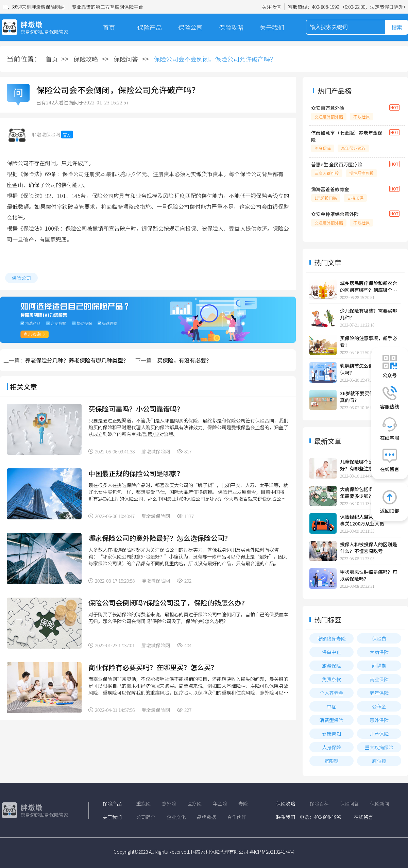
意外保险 (379, 720)
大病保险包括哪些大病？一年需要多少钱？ (369, 493)
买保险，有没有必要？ (184, 360)
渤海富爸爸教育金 (330, 189)
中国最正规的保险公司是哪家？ (136, 473)
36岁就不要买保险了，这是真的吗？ (369, 397)
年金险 (220, 803)
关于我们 (272, 27)
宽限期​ (331, 761)
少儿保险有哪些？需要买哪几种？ (369, 314)
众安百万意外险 (328, 108)
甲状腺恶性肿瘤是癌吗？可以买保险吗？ (369, 575)
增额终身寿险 (331, 638)
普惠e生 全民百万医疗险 (337, 164)
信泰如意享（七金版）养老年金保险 (347, 136)
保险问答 (126, 59)
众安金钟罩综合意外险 (335, 214)
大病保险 (379, 652)
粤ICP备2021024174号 (272, 852)
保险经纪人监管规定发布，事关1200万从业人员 (369, 520)
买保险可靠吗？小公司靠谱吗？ (136, 409)
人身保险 (331, 747)
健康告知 (331, 734)
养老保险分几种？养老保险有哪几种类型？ (77, 360)
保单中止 (331, 652)
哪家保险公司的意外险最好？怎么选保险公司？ (160, 538)
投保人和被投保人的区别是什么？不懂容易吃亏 (369, 548)
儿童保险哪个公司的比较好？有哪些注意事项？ (366, 465)
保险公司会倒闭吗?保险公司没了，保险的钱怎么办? (167, 603)
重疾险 (143, 803)
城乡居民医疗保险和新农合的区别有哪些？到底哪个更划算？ (369, 286)
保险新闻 (380, 803)
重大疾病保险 (379, 747)
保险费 (379, 638)
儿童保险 (379, 734)
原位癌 (379, 761)
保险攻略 (231, 27)
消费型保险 (331, 720)
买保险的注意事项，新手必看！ (369, 341)
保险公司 (190, 27)
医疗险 (194, 803)
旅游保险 (331, 666)
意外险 (169, 803)
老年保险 (379, 693)
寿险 (243, 803)
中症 (331, 706)
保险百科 (319, 803)
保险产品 (150, 27)
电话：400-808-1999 (320, 817)
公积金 (379, 706)
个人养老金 (331, 693)
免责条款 (331, 679)
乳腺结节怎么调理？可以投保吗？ (369, 369)
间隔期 (379, 666)
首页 (109, 27)
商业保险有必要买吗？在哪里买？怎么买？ (153, 667)
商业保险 (379, 679)
